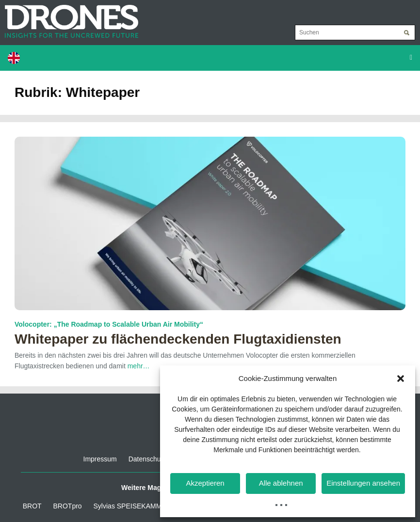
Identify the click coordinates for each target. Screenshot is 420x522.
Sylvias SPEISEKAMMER (132, 506)
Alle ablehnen (281, 483)
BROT (32, 506)
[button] (401, 379)
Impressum (100, 459)
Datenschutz (147, 459)
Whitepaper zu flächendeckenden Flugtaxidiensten (178, 339)
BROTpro (68, 506)
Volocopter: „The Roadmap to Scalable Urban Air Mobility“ (109, 324)
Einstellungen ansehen (363, 483)
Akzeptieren (205, 483)
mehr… (139, 366)
